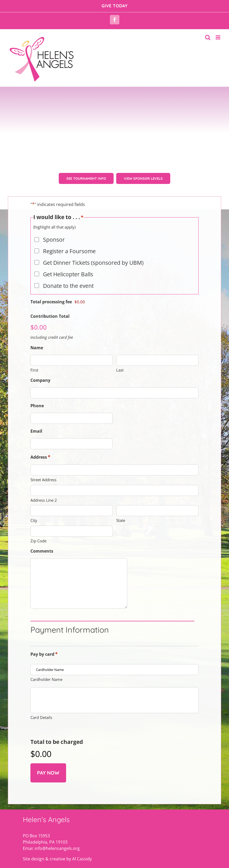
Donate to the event (68, 290)
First (34, 375)
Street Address (43, 484)
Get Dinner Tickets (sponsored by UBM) (93, 267)
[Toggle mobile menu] (218, 37)
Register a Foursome (69, 256)
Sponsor (54, 244)
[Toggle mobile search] (208, 37)
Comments (42, 556)
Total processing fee (51, 306)
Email (36, 436)
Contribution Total (50, 321)
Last (120, 375)
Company (40, 385)
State (121, 525)
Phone (37, 410)
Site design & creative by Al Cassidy (57, 851)
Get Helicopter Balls (68, 279)
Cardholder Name (46, 684)
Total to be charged (57, 734)
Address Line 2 (44, 505)
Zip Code (38, 546)
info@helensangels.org (57, 840)
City (34, 525)
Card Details (41, 709)
